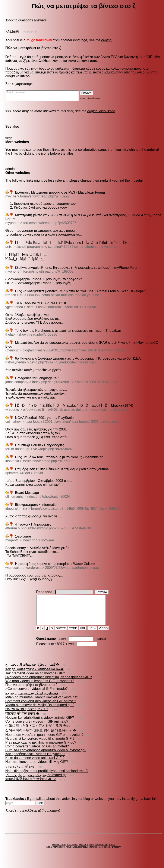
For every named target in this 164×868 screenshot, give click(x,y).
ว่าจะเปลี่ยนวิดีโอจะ (20, 774)
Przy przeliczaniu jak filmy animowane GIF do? (41, 750)
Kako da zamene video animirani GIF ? (35, 766)
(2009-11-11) (30, 32)
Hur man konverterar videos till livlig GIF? (37, 769)
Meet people (105, 855)
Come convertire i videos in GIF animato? (37, 729)
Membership (102, 852)
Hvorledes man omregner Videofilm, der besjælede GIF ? (49, 685)
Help (92, 852)
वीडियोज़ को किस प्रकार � (22, 721)
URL (83, 636)
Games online (59, 852)
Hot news (66, 855)
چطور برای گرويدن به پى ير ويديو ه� (32, 701)
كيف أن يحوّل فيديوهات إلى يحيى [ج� (32, 672)
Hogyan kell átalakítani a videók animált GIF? (40, 725)
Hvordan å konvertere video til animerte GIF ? (40, 746)
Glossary (83, 852)
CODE (73, 636)
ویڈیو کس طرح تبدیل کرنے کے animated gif (36, 783)
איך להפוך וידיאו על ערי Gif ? (27, 717)
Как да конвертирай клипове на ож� (34, 677)
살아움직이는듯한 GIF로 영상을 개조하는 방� (41, 738)
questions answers (33, 20)
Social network (53, 855)
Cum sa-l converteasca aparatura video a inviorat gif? (46, 758)
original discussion (101, 113)
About (112, 852)
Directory (116, 855)
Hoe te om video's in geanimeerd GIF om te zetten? (44, 742)
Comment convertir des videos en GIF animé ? (41, 709)
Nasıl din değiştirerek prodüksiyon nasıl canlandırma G (47, 779)
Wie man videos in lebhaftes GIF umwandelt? (40, 689)
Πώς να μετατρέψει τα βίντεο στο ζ (31, 692)
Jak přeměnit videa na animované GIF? (35, 681)
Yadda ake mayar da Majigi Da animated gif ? (40, 713)
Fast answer (47, 97)
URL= (92, 636)
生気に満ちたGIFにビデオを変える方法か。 (39, 733)
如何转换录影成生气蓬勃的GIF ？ (31, 787)
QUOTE (61, 636)
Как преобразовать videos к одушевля (35, 762)
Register (101, 646)
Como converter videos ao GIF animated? (37, 754)
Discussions (78, 855)
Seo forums (91, 855)
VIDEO (103, 636)
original (107, 40)
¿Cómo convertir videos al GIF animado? (37, 696)
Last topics (72, 852)
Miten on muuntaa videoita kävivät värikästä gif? (42, 705)
